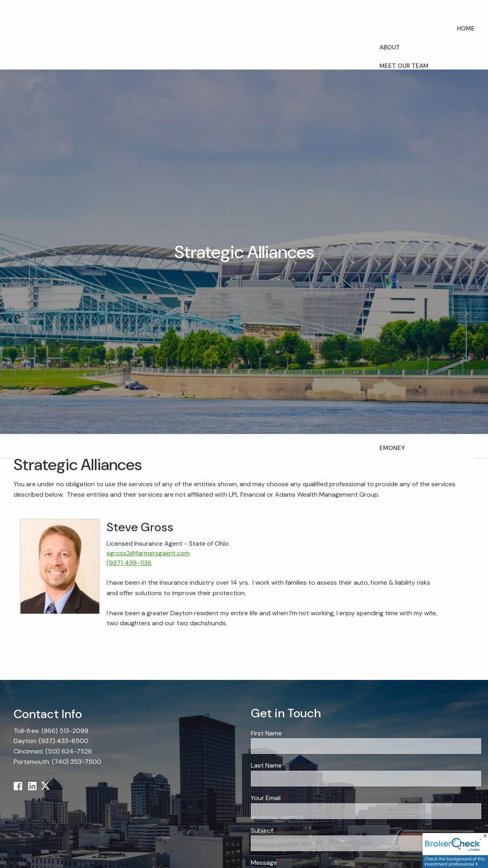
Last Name (266, 765)
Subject (293, 830)
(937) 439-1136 (129, 563)
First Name (266, 733)
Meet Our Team (404, 66)
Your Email (296, 798)
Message (295, 863)
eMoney (392, 448)
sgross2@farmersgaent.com (148, 553)
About (390, 47)
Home (466, 29)
